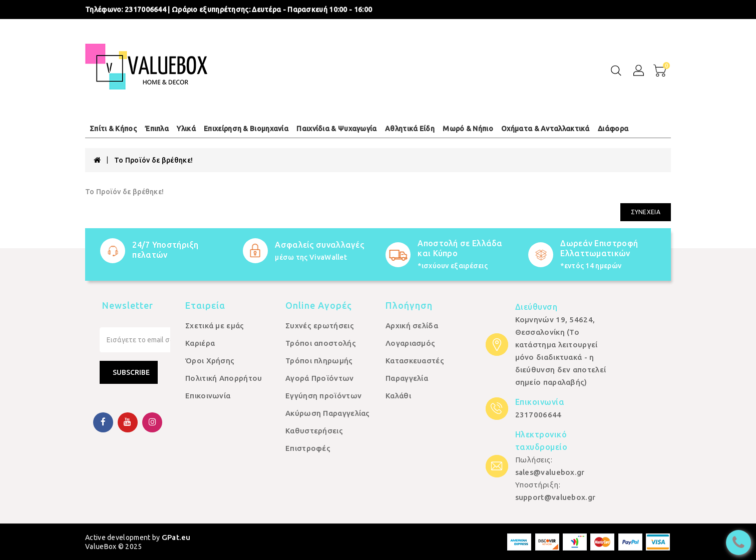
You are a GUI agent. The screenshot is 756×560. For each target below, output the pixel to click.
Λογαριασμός (410, 343)
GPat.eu (176, 537)
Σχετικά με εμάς (215, 326)
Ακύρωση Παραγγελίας (328, 413)
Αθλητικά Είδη (410, 129)
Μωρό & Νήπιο (468, 129)
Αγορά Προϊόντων (320, 378)
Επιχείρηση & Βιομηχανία (246, 129)
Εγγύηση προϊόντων (323, 396)
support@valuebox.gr (555, 497)
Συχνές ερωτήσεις (320, 326)
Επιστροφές (308, 448)
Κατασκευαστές (415, 361)
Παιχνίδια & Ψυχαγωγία (336, 129)
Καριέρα (200, 343)
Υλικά (186, 129)
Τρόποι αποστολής (321, 343)
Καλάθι (398, 396)
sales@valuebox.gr (550, 472)
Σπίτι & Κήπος (113, 129)
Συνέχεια (646, 212)
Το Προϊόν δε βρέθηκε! (153, 160)
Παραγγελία (407, 378)
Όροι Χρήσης (210, 361)
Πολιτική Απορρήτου (224, 378)
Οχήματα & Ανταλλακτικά (545, 129)
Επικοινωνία (208, 396)
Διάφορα (613, 129)
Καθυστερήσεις (314, 431)
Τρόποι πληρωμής (319, 361)
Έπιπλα (157, 129)
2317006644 (145, 10)
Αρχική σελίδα (412, 326)
